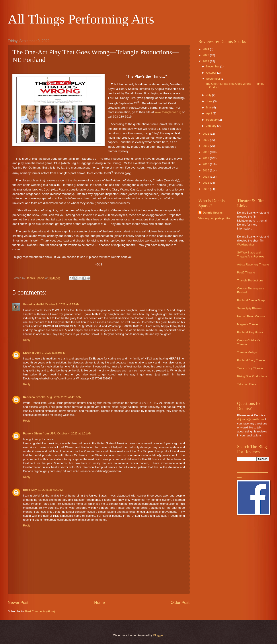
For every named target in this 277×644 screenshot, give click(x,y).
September (214, 79)
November (213, 66)
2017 (206, 158)
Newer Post (18, 603)
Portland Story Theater (251, 360)
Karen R (28, 353)
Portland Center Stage (251, 300)
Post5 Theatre (246, 272)
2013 (206, 183)
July (209, 95)
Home (99, 603)
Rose (26, 490)
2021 (206, 134)
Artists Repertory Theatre (253, 264)
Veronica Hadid (33, 304)
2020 (206, 140)
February (212, 120)
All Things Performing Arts (81, 19)
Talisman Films (247, 384)
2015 (206, 170)
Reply (27, 340)
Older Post (180, 603)
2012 (206, 189)
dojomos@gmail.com (250, 419)
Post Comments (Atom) (40, 611)
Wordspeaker (246, 244)
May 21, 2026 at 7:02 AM (47, 490)
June (210, 101)
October (212, 73)
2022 (206, 61)
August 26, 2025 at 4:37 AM (64, 397)
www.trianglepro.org (168, 112)
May (209, 107)
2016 (206, 164)
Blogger (158, 635)
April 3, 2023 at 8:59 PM (50, 353)
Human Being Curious (251, 316)
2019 (206, 146)
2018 (206, 152)
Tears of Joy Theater (250, 368)
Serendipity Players (249, 308)
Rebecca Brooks (34, 397)
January (212, 126)
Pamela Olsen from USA (39, 433)
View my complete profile (214, 218)
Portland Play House (250, 332)
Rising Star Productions (252, 376)
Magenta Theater (248, 324)
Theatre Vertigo (247, 352)
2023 (206, 55)
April (209, 113)
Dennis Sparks (213, 213)
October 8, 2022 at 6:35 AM (62, 304)
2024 (206, 49)
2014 (206, 177)
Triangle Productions (250, 280)
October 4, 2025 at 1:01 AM (74, 433)
